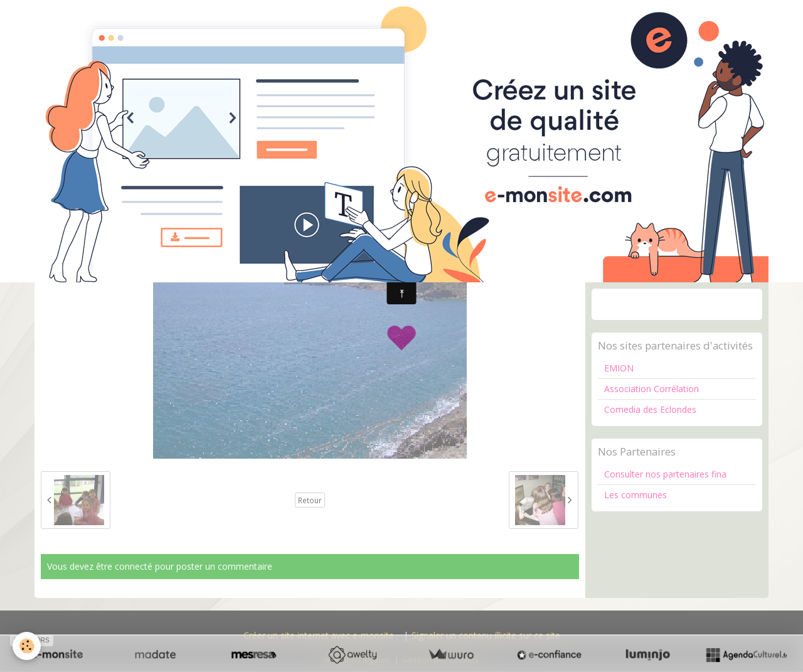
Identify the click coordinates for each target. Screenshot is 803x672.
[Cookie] (27, 646)
